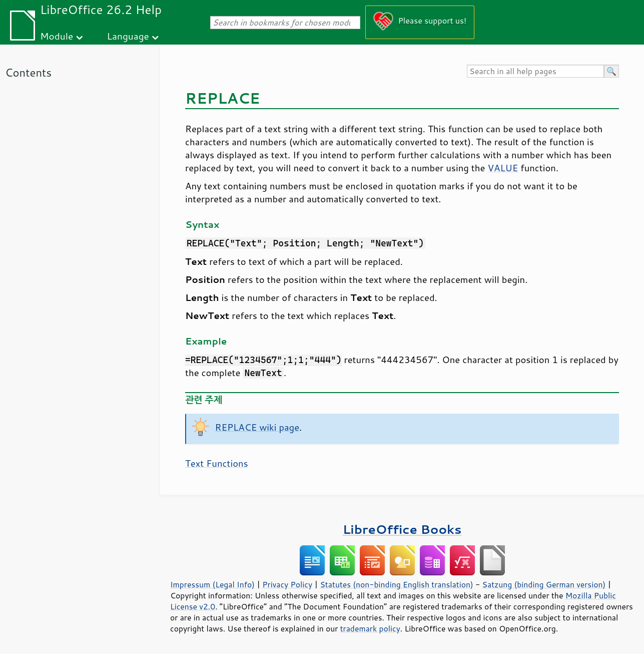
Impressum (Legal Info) (212, 584)
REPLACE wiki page (257, 427)
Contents (28, 72)
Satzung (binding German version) (544, 584)
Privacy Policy (287, 584)
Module (57, 36)
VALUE (503, 168)
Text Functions (217, 463)
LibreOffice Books (402, 529)
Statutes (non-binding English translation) (396, 584)
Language (128, 36)
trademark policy (370, 628)
